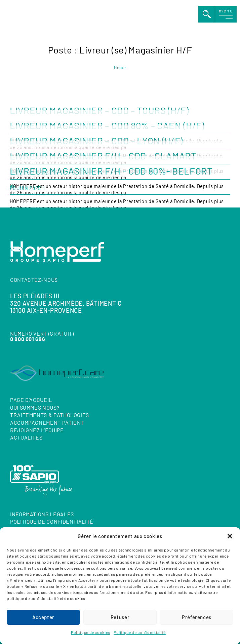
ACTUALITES (26, 437)
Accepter (43, 617)
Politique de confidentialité (140, 632)
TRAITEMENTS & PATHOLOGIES (50, 415)
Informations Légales (42, 514)
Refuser (120, 617)
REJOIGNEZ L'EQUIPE (37, 430)
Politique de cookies (91, 632)
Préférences (197, 617)
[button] (230, 536)
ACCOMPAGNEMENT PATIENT (47, 422)
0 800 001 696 (28, 338)
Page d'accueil (31, 400)
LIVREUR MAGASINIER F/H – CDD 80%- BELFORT (111, 171)
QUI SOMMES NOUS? (35, 407)
